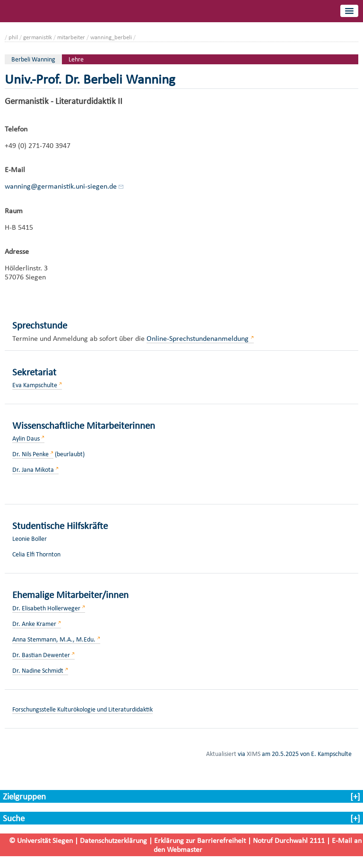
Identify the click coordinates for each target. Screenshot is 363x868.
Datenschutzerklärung (113, 840)
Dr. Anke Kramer (34, 624)
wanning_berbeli (111, 37)
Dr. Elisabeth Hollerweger (46, 608)
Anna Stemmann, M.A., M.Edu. (54, 639)
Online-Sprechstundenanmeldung (198, 338)
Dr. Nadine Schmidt (38, 671)
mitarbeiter (71, 37)
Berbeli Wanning (33, 59)
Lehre (76, 59)
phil (13, 37)
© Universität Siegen (41, 840)
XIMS (254, 754)
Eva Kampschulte (35, 385)
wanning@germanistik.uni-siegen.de (61, 186)
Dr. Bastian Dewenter (41, 655)
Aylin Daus (26, 438)
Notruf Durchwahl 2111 (289, 840)
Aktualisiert (221, 754)
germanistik (38, 37)
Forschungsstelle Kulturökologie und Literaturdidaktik (82, 709)
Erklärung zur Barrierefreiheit (200, 840)
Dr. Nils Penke (30, 454)
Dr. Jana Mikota (33, 470)
